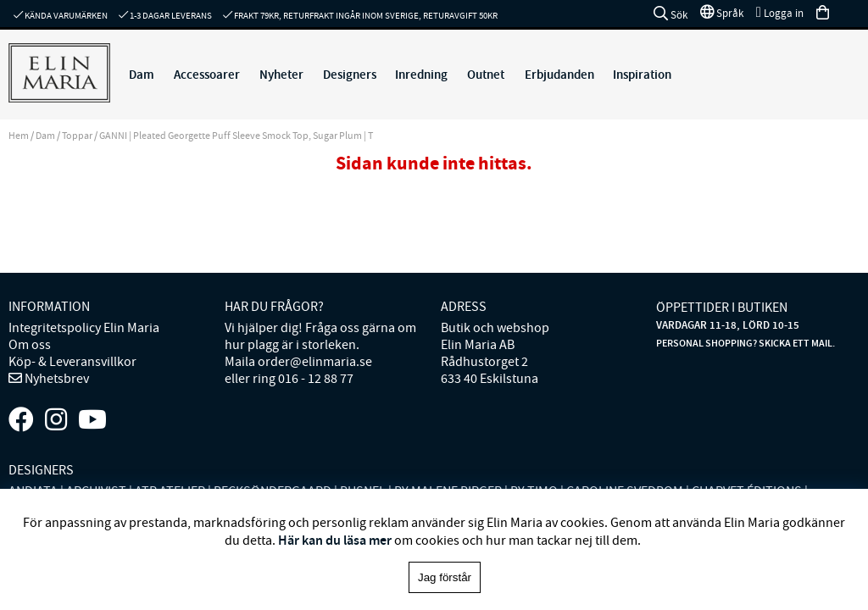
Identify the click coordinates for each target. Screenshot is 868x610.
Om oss (30, 345)
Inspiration (642, 75)
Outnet (486, 75)
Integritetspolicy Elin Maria (84, 328)
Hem (19, 136)
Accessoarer (207, 75)
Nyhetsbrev (56, 379)
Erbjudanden (559, 75)
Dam (142, 75)
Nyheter (281, 75)
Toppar (77, 136)
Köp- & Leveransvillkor (72, 362)
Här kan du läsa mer (335, 540)
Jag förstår (445, 577)
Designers (350, 75)
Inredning (421, 75)
